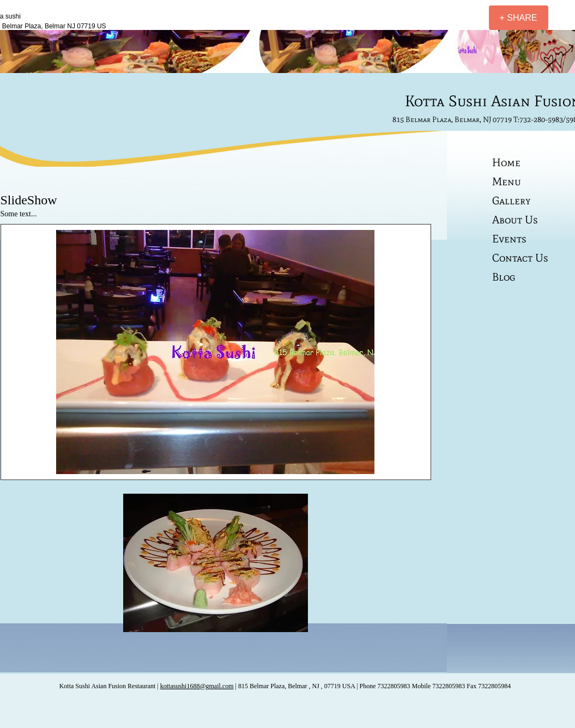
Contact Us (520, 258)
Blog (504, 277)
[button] (215, 352)
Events (509, 239)
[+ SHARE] (519, 18)
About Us (515, 220)
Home (506, 162)
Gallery (511, 201)
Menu (507, 181)
